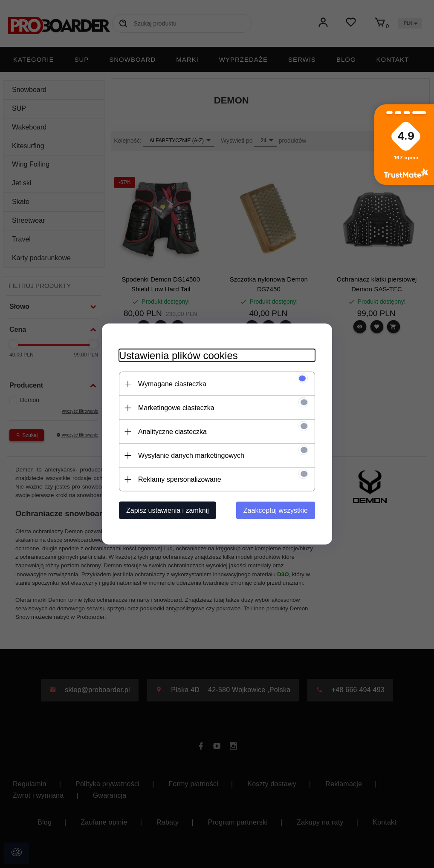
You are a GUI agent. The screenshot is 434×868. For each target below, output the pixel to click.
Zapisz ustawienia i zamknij (168, 510)
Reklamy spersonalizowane (180, 479)
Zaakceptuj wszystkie (276, 510)
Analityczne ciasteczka (172, 432)
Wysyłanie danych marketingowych (191, 456)
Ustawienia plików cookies (178, 355)
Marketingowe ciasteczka (176, 408)
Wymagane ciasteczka (172, 384)
